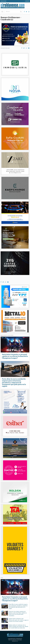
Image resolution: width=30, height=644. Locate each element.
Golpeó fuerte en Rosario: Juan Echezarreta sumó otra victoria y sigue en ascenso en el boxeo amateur (19, 620)
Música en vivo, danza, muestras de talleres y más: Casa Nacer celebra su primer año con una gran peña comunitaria (18, 614)
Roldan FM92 (4, 1)
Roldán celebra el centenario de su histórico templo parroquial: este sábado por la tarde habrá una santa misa (18, 626)
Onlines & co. (15, 641)
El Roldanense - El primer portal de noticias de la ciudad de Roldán (13, 6)
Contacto (27, 1)
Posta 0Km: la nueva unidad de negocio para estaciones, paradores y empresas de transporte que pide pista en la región (18, 606)
